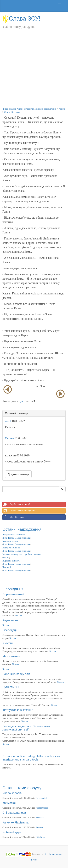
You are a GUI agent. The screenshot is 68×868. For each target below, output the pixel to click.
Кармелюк (9, 803)
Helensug (40, 818)
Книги (62, 109)
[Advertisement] (34, 71)
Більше (18, 616)
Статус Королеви (12, 112)
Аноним (40, 827)
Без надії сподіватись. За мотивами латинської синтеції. (26, 728)
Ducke (6, 557)
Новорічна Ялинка (11, 548)
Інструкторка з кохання (14, 535)
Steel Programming (53, 854)
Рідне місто (10, 620)
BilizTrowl (41, 837)
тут (21, 401)
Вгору (34, 860)
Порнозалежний (13, 594)
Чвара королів (12, 793)
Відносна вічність (11, 561)
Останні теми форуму (22, 788)
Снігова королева (14, 813)
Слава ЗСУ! (21, 19)
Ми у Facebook (13, 517)
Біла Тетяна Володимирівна (17, 538)
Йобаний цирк (12, 832)
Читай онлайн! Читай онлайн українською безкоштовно (29, 109)
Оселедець (10, 630)
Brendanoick (41, 798)
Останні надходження (22, 529)
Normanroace (42, 808)
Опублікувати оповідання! (19, 511)
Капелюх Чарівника (15, 822)
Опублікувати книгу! (16, 504)
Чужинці (7, 567)
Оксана (9, 438)
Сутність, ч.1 (11, 687)
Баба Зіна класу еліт (16, 674)
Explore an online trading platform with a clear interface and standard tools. (32, 758)
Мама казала (11, 656)
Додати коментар (18, 474)
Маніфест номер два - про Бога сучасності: (23, 554)
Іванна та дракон (10, 541)
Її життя (8, 643)
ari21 (8, 421)
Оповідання (13, 589)
